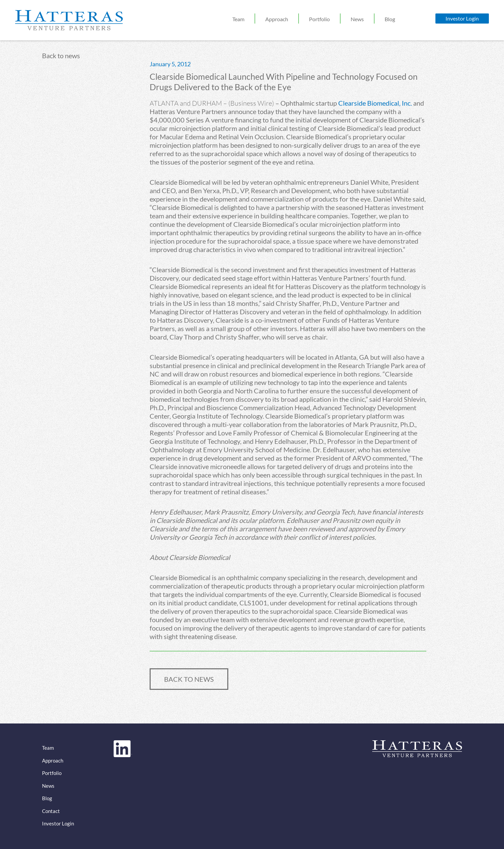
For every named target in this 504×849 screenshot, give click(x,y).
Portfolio (319, 19)
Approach (277, 19)
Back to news (61, 56)
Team (238, 19)
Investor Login (462, 18)
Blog (390, 19)
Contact (51, 811)
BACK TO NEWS (189, 679)
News (357, 19)
